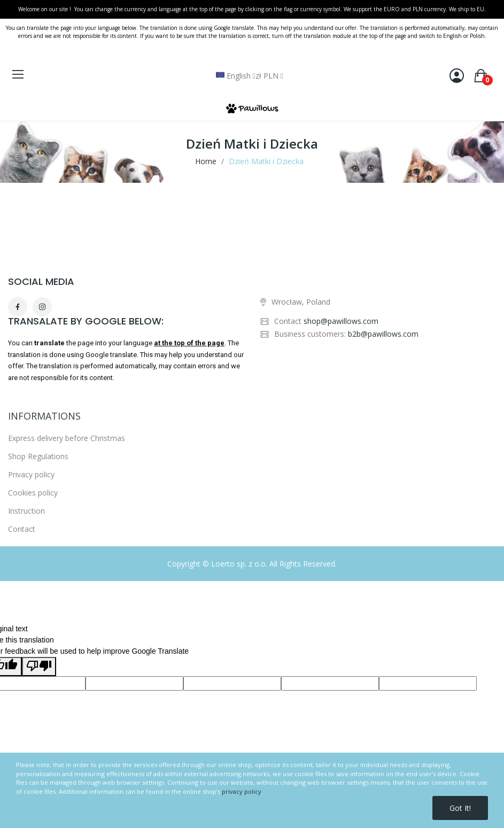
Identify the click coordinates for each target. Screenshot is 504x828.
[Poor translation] (39, 667)
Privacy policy (31, 594)
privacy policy (242, 791)
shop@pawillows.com (341, 321)
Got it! (460, 808)
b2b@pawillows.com (383, 334)
